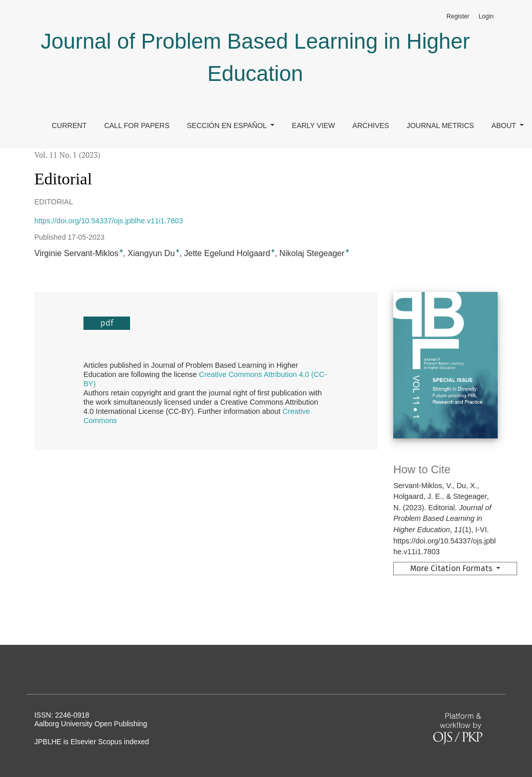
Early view (313, 125)
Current (69, 125)
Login (486, 16)
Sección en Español (228, 125)
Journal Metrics (440, 125)
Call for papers (137, 125)
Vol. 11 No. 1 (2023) (67, 155)
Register (458, 16)
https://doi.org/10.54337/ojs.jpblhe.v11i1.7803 (109, 221)
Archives (371, 125)
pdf (107, 323)
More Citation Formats (452, 568)
